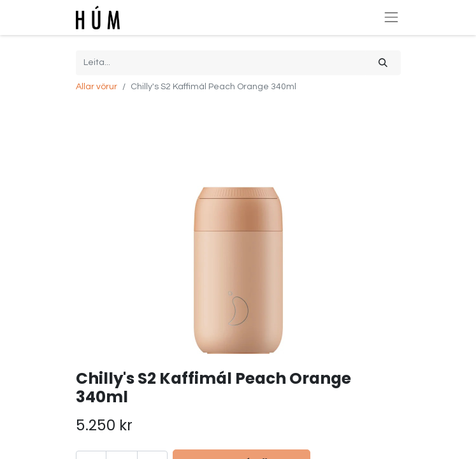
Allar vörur (97, 87)
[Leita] (383, 63)
